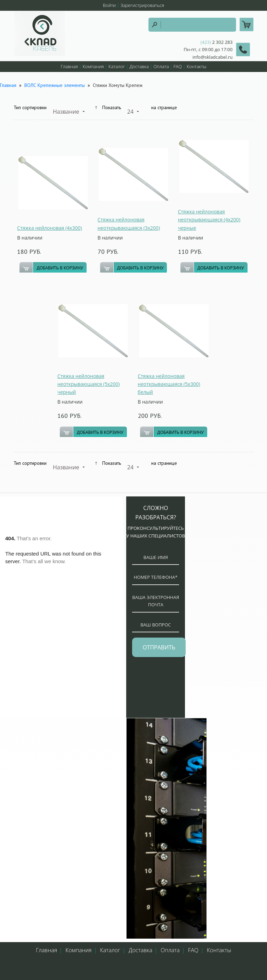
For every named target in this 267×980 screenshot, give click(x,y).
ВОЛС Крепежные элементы (55, 85)
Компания (93, 66)
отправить (159, 647)
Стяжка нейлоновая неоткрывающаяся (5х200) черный (89, 384)
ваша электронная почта (156, 601)
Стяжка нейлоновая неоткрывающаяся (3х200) (129, 224)
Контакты (197, 66)
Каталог (117, 66)
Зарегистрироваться (142, 5)
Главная (69, 66)
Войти (109, 5)
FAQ (178, 66)
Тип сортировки (30, 107)
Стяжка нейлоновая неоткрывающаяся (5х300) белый (169, 384)
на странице (164, 107)
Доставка (139, 66)
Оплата (161, 66)
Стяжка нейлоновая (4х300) (49, 228)
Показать (112, 107)
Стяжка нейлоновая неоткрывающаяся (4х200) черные (209, 220)
